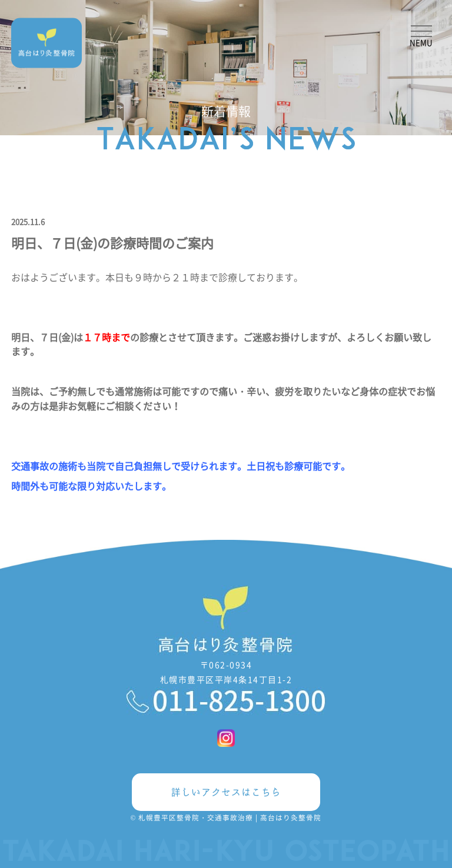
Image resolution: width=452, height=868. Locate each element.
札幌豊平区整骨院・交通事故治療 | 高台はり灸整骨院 (230, 817)
